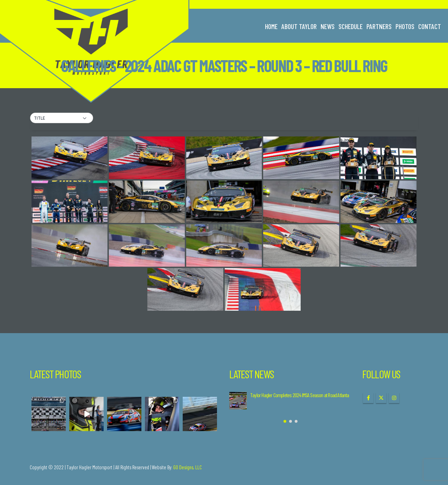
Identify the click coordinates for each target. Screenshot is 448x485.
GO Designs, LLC (188, 467)
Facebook (368, 398)
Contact (430, 26)
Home (271, 26)
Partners (379, 26)
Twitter (381, 398)
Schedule (351, 26)
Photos (405, 26)
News (328, 26)
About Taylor (299, 26)
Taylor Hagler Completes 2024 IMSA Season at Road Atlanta (300, 395)
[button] (62, 118)
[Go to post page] (238, 401)
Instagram (394, 398)
